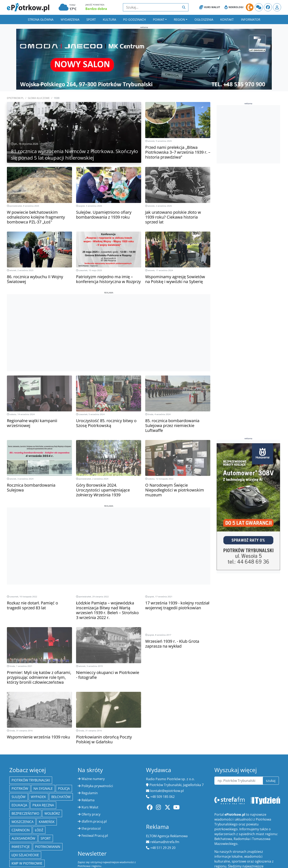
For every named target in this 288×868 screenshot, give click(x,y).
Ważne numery (93, 779)
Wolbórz (52, 813)
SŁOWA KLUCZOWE (39, 98)
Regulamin (90, 793)
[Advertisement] (109, 323)
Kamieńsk (47, 822)
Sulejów (19, 797)
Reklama (88, 800)
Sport (91, 19)
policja (64, 789)
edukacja (19, 805)
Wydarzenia (70, 19)
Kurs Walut (210, 7)
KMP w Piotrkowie (27, 863)
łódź (39, 830)
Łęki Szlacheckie (25, 855)
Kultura (109, 19)
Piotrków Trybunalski (31, 780)
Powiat (159, 19)
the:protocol (91, 828)
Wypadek (38, 797)
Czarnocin (21, 830)
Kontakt (227, 19)
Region (179, 19)
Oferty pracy (91, 814)
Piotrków (20, 789)
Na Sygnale (43, 789)
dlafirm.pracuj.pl (94, 821)
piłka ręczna (43, 805)
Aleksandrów (23, 838)
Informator (251, 19)
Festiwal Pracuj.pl (95, 836)
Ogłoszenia (204, 19)
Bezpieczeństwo (25, 813)
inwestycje (21, 847)
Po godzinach (134, 19)
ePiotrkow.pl (15, 98)
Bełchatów (61, 797)
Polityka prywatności (97, 786)
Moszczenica (23, 822)
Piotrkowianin (48, 847)
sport (46, 838)
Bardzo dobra (96, 9)
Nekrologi (234, 7)
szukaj (271, 781)
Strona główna (41, 19)
